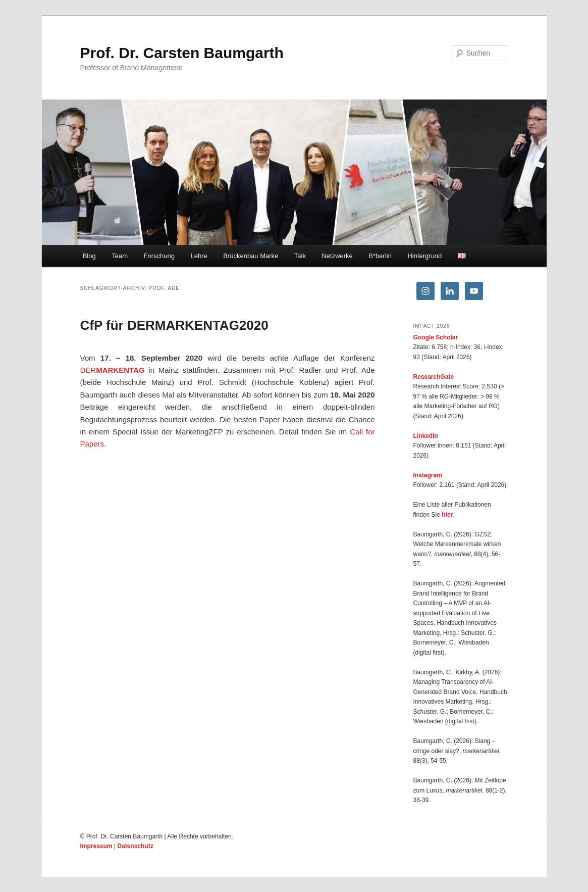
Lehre (199, 256)
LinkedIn (426, 436)
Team (120, 256)
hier (447, 515)
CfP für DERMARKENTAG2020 (174, 325)
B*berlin (380, 256)
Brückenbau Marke (251, 256)
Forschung (159, 256)
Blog (89, 256)
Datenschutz (135, 846)
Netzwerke (337, 256)
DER (113, 370)
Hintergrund (424, 256)
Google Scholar (436, 337)
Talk (300, 256)
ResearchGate (434, 377)
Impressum (96, 846)
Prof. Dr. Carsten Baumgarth (182, 53)
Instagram (428, 475)
